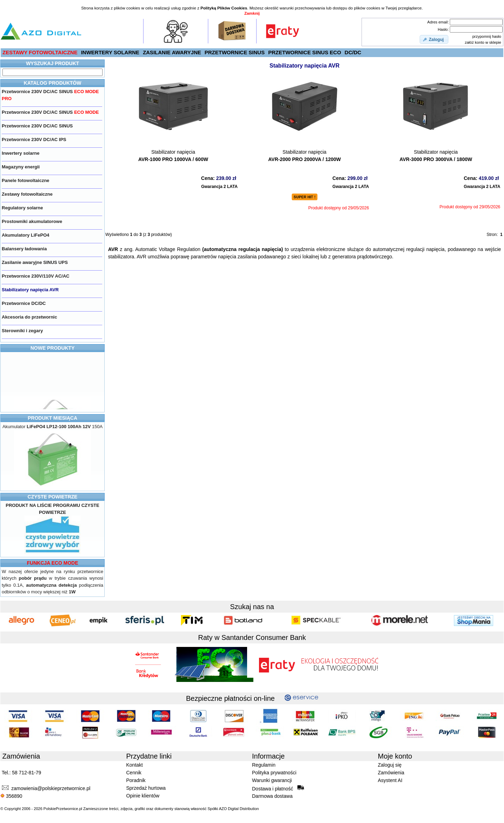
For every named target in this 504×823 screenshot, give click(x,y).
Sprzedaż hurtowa (146, 788)
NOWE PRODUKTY (52, 348)
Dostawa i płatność (278, 788)
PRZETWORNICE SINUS (235, 52)
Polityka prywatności (274, 773)
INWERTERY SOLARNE (110, 52)
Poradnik (136, 780)
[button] (434, 40)
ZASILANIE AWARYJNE (172, 52)
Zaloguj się (390, 765)
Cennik (134, 773)
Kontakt (135, 765)
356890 (11, 796)
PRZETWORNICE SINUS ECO (304, 52)
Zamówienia (391, 773)
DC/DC (353, 52)
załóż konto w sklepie (483, 42)
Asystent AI (390, 780)
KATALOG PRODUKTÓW (52, 83)
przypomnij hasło (487, 36)
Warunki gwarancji (272, 780)
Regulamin (264, 765)
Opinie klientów (143, 796)
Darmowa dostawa (272, 796)
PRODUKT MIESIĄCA (52, 418)
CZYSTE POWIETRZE (52, 497)
